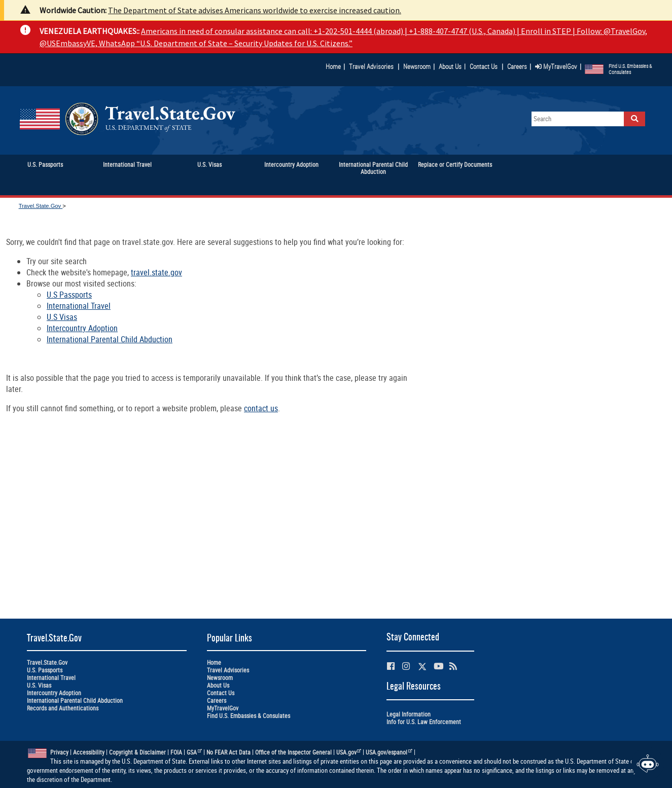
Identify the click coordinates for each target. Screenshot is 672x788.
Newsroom (417, 66)
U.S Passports (69, 295)
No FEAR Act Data (228, 752)
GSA (194, 752)
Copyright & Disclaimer (137, 752)
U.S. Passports (45, 670)
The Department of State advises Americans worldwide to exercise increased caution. (255, 10)
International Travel (79, 306)
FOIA (176, 752)
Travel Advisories (371, 66)
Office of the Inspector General (293, 752)
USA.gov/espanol (389, 752)
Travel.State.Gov (41, 206)
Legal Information (409, 714)
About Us (452, 66)
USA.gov (349, 752)
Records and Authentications (63, 708)
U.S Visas (62, 317)
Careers (517, 66)
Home (333, 66)
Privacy (59, 752)
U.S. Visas (39, 685)
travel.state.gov (156, 272)
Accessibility (89, 752)
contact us (261, 408)
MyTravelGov (556, 66)
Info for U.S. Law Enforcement (424, 722)
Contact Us (484, 66)
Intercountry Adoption (82, 328)
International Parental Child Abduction (110, 339)
